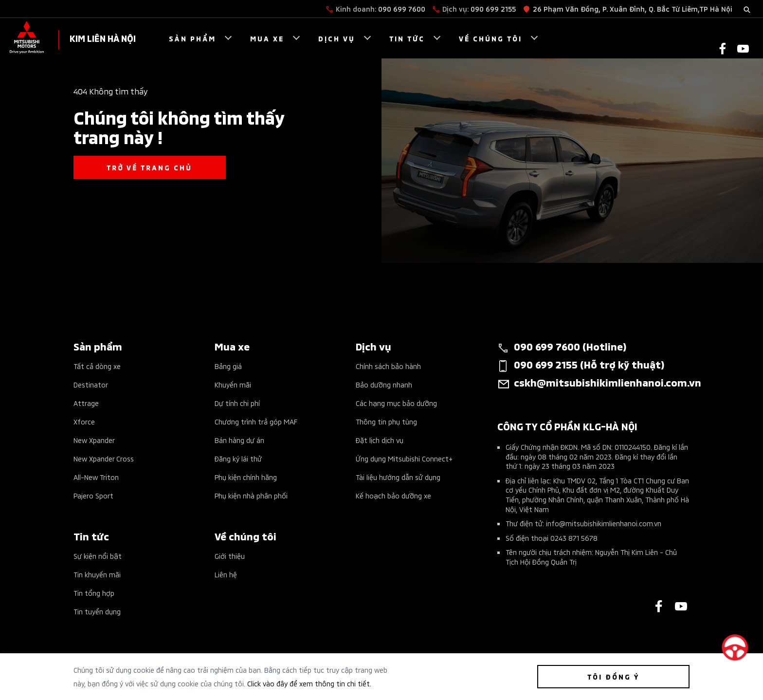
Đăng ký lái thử (238, 458)
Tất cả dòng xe (97, 366)
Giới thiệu (230, 556)
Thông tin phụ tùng (386, 421)
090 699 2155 (493, 9)
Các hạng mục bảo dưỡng (396, 403)
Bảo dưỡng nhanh (384, 384)
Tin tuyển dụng (97, 611)
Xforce (84, 421)
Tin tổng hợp (94, 593)
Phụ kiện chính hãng (246, 477)
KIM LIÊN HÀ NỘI (103, 38)
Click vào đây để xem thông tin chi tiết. (309, 683)
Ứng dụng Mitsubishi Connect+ (404, 458)
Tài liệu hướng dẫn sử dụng (398, 477)
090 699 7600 (402, 9)
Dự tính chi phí (237, 403)
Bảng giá (228, 366)
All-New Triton (96, 477)
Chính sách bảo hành (388, 366)
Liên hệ (226, 574)
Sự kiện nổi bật (98, 556)
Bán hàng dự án (239, 440)
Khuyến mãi (233, 384)
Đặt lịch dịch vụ (380, 440)
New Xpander (94, 440)
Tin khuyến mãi (97, 574)
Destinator (91, 384)
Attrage (86, 403)
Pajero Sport (93, 495)
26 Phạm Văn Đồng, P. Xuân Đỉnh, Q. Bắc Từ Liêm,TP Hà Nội (633, 9)
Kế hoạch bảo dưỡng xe (393, 495)
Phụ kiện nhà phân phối (251, 495)
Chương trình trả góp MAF (256, 421)
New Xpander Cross (104, 458)
